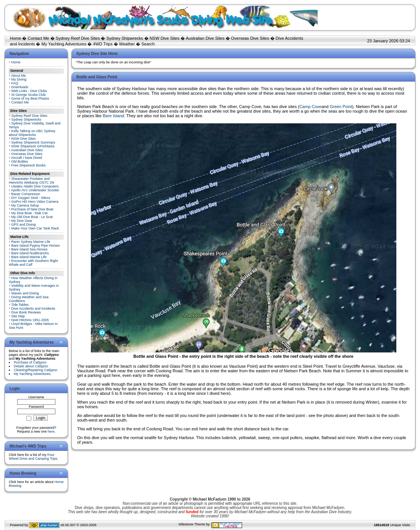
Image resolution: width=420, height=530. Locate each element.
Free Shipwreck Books (29, 165)
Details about (31, 366)
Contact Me (38, 38)
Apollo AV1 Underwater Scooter (35, 190)
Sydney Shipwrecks (125, 38)
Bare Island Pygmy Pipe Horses (36, 246)
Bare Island (113, 116)
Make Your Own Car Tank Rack (35, 228)
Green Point (341, 107)
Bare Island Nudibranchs (30, 253)
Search (148, 44)
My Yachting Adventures (64, 44)
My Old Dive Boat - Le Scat (32, 217)
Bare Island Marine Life (29, 257)
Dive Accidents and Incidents (33, 309)
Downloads (20, 87)
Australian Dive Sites (205, 38)
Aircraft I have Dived (27, 158)
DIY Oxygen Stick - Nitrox (31, 198)
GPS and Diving (24, 225)
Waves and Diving (25, 293)
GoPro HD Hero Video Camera (35, 202)
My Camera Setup (25, 205)
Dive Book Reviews (26, 312)
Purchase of (30, 362)
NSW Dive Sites (165, 38)
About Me (19, 76)
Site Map (18, 316)
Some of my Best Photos (30, 99)
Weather (127, 44)
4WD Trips (103, 44)
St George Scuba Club (29, 95)
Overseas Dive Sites (250, 38)
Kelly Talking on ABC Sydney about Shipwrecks (32, 133)
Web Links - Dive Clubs (29, 91)
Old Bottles (20, 162)
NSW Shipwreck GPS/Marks (33, 146)
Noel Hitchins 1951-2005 (30, 320)
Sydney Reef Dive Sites (78, 38)
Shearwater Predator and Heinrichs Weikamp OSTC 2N (31, 181)
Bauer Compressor (26, 194)
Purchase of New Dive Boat (32, 209)
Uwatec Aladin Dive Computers (35, 186)
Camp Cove (310, 107)
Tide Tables (20, 305)
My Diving (19, 79)
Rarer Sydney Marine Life (31, 242)
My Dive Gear (22, 221)
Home (15, 38)
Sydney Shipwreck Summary (33, 142)
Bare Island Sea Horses (30, 249)
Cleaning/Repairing (36, 370)
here (51, 431)
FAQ (15, 83)
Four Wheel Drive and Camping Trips (33, 457)
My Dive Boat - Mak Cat (30, 213)
